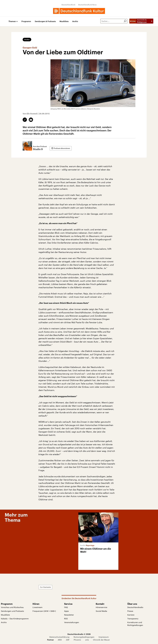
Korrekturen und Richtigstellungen (135, 624)
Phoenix (77, 640)
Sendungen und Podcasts (12, 611)
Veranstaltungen (72, 622)
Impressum (104, 637)
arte (87, 640)
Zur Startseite (45, 587)
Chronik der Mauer (101, 640)
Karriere (131, 615)
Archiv (75, 21)
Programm (26, 21)
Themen (12, 21)
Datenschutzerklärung (59, 637)
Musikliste (64, 21)
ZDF (68, 640)
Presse (130, 611)
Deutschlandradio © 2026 (79, 634)
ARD (60, 640)
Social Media (101, 611)
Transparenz (133, 619)
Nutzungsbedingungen (84, 637)
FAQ (66, 607)
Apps (66, 611)
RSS (66, 619)
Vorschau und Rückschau (12, 607)
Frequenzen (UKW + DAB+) (44, 611)
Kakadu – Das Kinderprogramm (15, 619)
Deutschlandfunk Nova (87, 5)
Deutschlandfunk (68, 5)
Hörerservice (101, 607)
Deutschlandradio (135, 607)
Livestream (37, 607)
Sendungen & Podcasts (45, 21)
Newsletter (69, 615)
